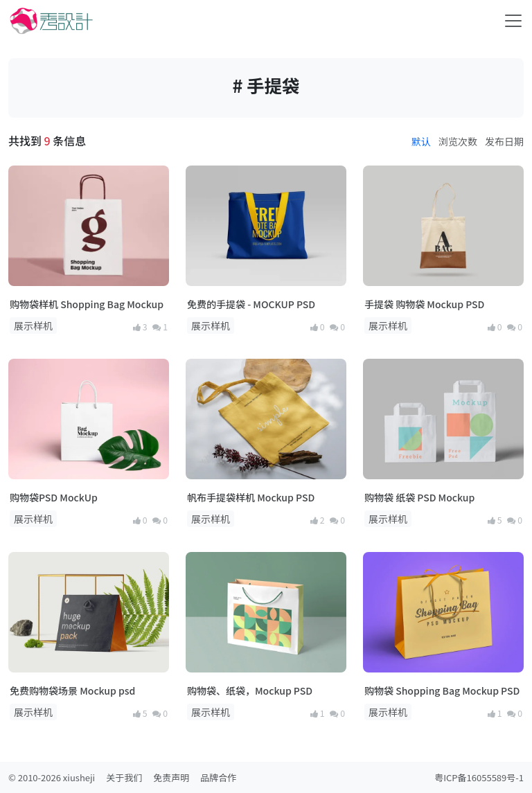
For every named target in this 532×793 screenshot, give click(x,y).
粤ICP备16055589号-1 (479, 777)
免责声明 (171, 777)
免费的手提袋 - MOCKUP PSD (251, 304)
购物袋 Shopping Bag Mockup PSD (442, 690)
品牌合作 (218, 777)
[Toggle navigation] (513, 21)
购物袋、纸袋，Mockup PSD (250, 690)
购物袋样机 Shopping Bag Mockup (87, 304)
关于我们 (124, 777)
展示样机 (33, 326)
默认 (421, 141)
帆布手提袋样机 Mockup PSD (251, 497)
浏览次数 (458, 141)
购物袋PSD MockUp (54, 497)
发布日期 (504, 141)
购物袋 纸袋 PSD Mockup (419, 497)
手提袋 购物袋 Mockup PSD (424, 304)
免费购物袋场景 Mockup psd (72, 690)
